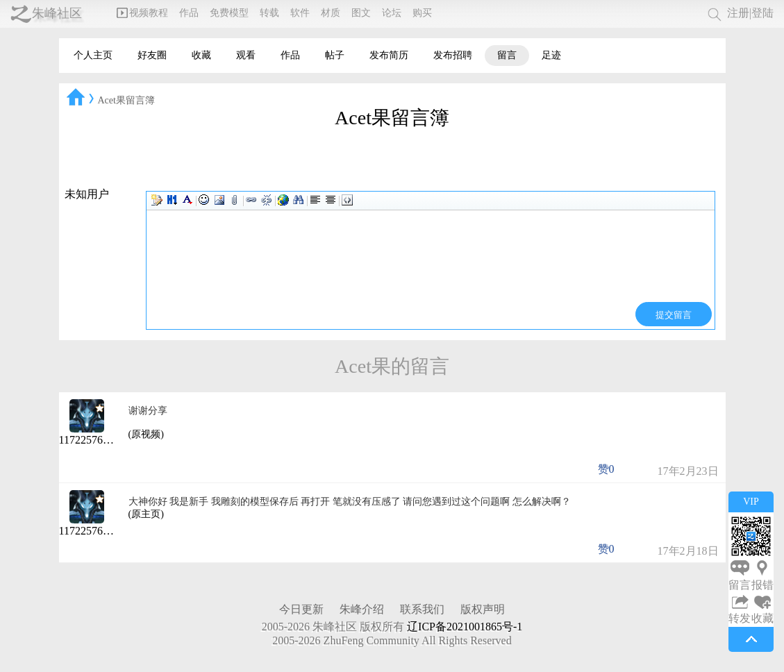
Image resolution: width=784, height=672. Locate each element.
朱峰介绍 (362, 609)
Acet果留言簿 (126, 100)
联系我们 (422, 609)
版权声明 (483, 609)
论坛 (392, 13)
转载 (269, 13)
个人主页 (93, 55)
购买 (422, 13)
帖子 (335, 55)
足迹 (551, 55)
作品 (189, 13)
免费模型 (229, 13)
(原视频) (146, 434)
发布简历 (389, 55)
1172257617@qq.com (108, 440)
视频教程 (142, 13)
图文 (361, 13)
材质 (331, 13)
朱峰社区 (57, 13)
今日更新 (301, 609)
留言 (507, 55)
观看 (246, 55)
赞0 (606, 469)
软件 (300, 13)
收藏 (201, 55)
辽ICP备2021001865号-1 (465, 627)
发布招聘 (453, 55)
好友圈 (152, 55)
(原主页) (146, 514)
